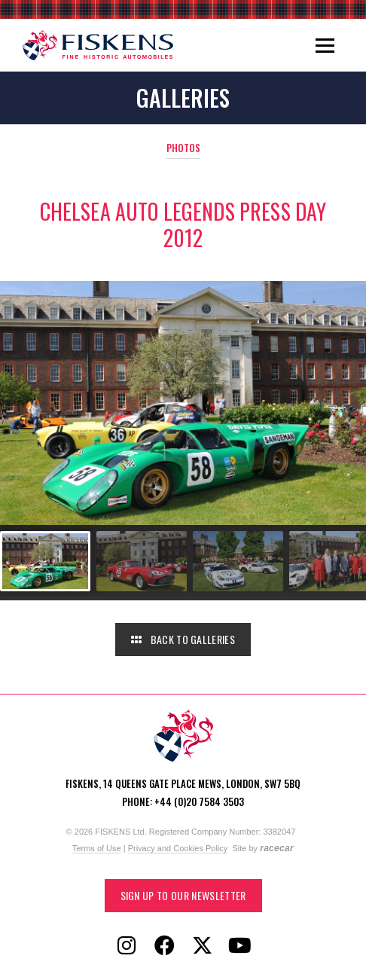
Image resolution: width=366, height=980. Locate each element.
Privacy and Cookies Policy (178, 848)
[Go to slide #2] (142, 561)
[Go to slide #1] (45, 561)
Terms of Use (97, 848)
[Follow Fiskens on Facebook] (164, 946)
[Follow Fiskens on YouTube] (239, 946)
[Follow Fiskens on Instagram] (127, 946)
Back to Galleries (183, 639)
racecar (277, 848)
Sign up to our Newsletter (183, 895)
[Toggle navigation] (325, 45)
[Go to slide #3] (238, 561)
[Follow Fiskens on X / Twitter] (202, 946)
